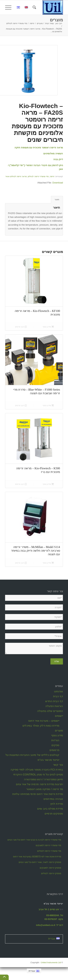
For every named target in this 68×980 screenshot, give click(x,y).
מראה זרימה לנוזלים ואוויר (16, 176)
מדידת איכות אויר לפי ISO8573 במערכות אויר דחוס (37, 857)
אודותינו (58, 691)
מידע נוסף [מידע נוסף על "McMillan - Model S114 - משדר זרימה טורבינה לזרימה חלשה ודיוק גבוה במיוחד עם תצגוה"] (48, 563)
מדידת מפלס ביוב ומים (50, 809)
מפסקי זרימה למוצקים (50, 868)
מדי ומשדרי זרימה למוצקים (48, 845)
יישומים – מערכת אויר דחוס (44, 721)
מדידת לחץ (57, 804)
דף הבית (58, 696)
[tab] (57, 200)
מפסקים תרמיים (54, 813)
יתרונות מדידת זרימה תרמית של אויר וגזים (39, 784)
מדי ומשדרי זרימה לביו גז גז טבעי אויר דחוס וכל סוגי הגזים (34, 840)
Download (58, 183)
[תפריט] (9, 7)
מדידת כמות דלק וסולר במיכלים (41, 726)
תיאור (57, 200)
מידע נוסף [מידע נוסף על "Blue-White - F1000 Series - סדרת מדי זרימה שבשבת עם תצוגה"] (48, 405)
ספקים (55, 745)
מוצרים (56, 20)
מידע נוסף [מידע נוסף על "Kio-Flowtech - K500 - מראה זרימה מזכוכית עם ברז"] (48, 484)
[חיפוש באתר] (34, 7)
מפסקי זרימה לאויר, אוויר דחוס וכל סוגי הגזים (40, 862)
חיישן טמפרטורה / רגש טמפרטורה (43, 779)
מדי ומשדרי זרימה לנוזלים (38, 176)
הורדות (55, 740)
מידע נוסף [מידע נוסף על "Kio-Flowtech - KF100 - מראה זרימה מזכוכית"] (48, 327)
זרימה (52, 176)
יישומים (59, 716)
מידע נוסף (57, 735)
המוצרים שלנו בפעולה (50, 711)
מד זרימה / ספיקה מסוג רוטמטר (45, 789)
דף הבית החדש (54, 701)
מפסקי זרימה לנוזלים (51, 873)
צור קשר (58, 765)
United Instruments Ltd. (45, 962)
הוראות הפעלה (54, 706)
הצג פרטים (21, 327)
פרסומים (54, 750)
